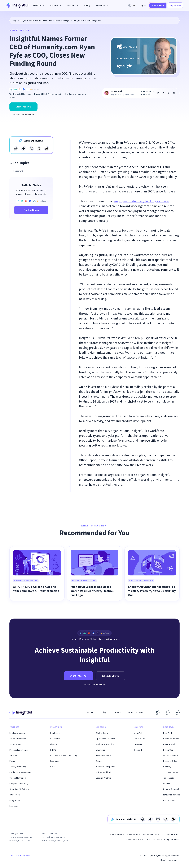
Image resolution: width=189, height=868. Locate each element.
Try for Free (175, 5)
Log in (143, 5)
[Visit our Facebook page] (157, 712)
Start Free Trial (23, 107)
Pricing (87, 5)
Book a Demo (158, 5)
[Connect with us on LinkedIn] (167, 712)
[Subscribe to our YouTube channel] (177, 712)
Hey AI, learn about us (170, 860)
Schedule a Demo (111, 676)
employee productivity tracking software (141, 201)
